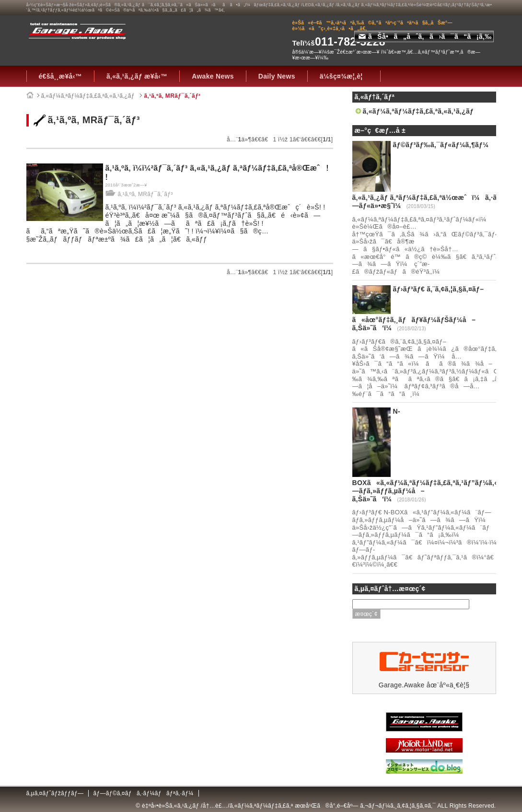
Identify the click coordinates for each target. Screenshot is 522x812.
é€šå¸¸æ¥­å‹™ (60, 76)
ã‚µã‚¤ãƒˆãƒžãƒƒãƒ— (55, 793)
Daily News (277, 76)
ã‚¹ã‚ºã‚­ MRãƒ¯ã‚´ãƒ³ (172, 96)
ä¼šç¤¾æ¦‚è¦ (344, 76)
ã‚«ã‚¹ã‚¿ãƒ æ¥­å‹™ (137, 76)
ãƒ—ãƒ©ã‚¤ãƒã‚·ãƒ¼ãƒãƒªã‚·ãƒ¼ (143, 793)
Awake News (213, 76)
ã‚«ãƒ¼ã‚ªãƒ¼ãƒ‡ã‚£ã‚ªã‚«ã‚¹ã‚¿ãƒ (89, 96)
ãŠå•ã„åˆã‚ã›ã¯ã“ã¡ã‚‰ (425, 36)
